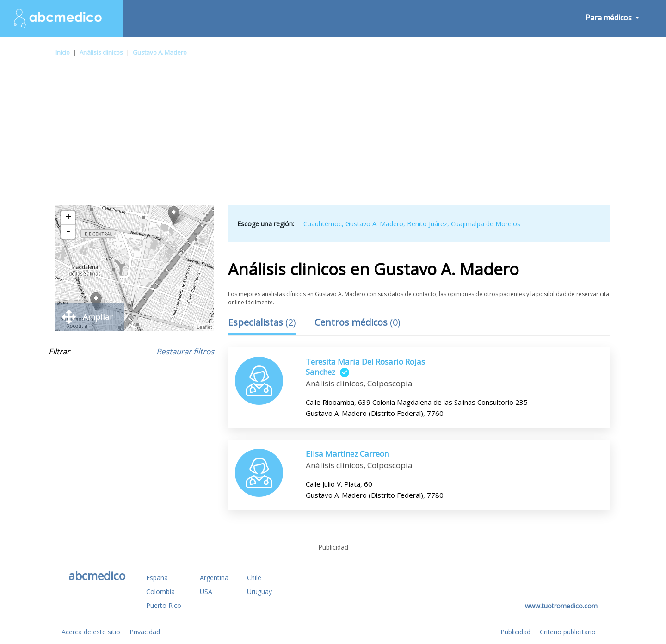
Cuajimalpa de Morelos (486, 224)
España (157, 578)
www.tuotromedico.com (561, 606)
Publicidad (515, 632)
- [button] (68, 232)
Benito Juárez (427, 224)
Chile (254, 578)
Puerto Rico (164, 605)
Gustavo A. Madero (160, 52)
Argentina (214, 578)
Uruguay (259, 591)
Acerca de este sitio (91, 632)
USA (206, 591)
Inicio (63, 52)
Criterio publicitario (568, 632)
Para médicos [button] (610, 18)
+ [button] (68, 218)
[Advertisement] (333, 136)
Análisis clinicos (101, 52)
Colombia (160, 591)
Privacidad (145, 632)
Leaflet (204, 327)
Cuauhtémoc (323, 224)
